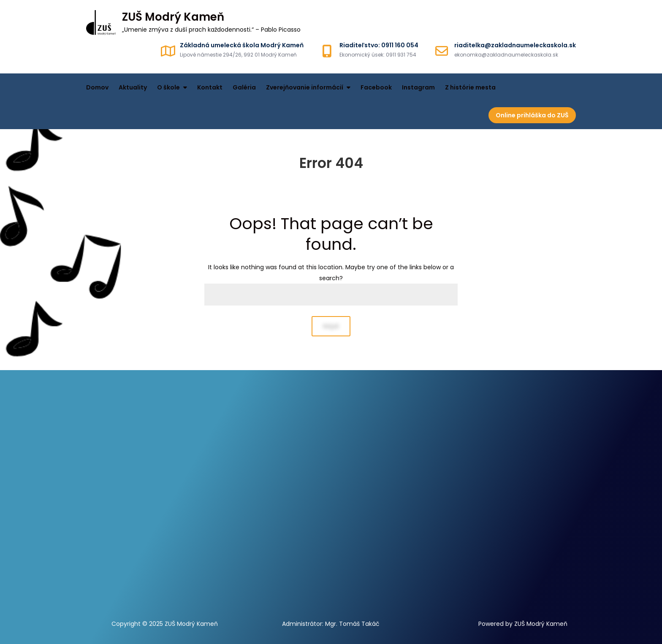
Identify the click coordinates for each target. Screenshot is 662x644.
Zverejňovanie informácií (305, 87)
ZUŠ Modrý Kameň (173, 17)
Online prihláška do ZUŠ (532, 115)
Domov (97, 87)
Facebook (376, 87)
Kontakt (210, 87)
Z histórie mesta (470, 87)
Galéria (244, 87)
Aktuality (133, 87)
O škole (168, 87)
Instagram (418, 87)
